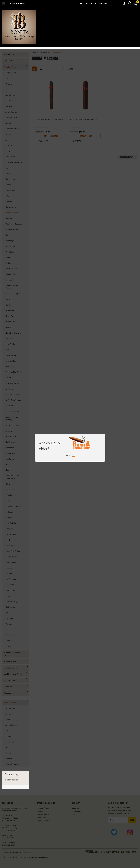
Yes (68, 455)
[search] (122, 3)
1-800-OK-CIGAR (16, 3)
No (73, 455)
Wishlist (103, 3)
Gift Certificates (89, 3)
